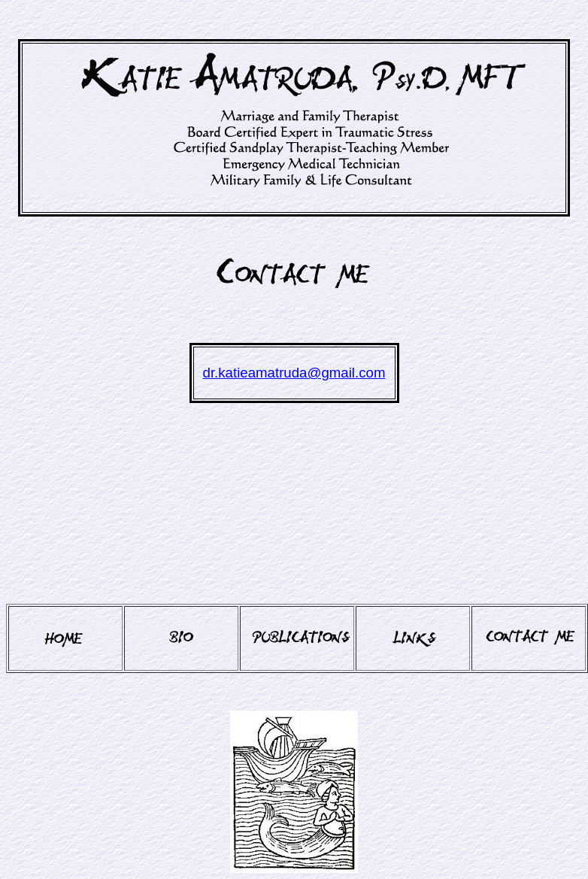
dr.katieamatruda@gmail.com (294, 373)
